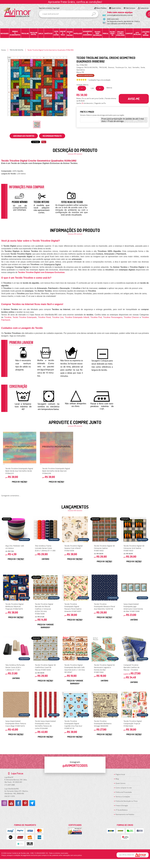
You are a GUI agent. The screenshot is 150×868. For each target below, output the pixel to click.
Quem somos (116, 8)
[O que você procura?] (94, 14)
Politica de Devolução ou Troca (127, 801)
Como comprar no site (124, 788)
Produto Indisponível (20, 448)
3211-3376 (10, 796)
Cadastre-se (144, 8)
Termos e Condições (123, 797)
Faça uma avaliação (104, 80)
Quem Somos (120, 783)
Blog (117, 779)
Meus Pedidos (101, 8)
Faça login (56, 8)
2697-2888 (10, 785)
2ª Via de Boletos (122, 810)
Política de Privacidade (124, 792)
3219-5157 (113, 19)
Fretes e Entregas (122, 806)
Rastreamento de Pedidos (125, 814)
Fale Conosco (130, 8)
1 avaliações (92, 80)
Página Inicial (120, 774)
